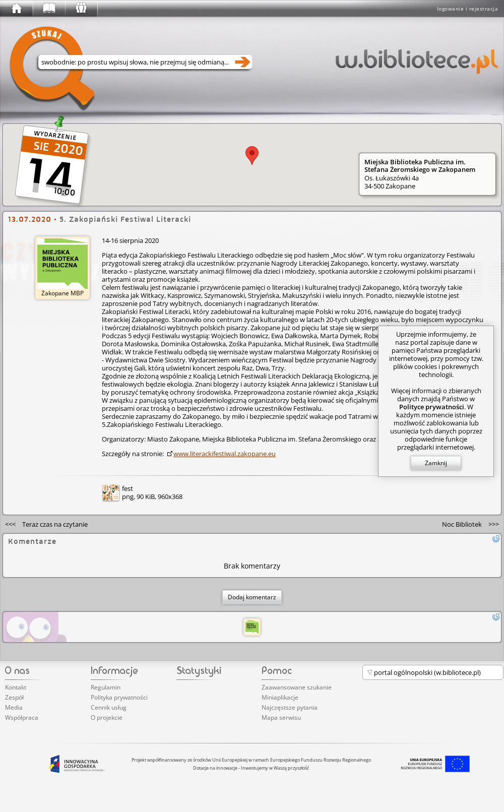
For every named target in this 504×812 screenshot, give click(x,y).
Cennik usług (109, 707)
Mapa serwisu (281, 717)
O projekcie (107, 717)
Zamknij (436, 463)
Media (14, 707)
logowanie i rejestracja (468, 9)
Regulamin (106, 687)
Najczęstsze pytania (290, 707)
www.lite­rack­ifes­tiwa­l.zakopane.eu (225, 454)
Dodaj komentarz (252, 597)
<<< (46, 524)
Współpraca (22, 717)
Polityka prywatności (119, 697)
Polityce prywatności (432, 407)
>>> (470, 524)
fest (128, 488)
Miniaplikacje (280, 697)
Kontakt (16, 687)
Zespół (14, 697)
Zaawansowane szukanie (297, 687)
